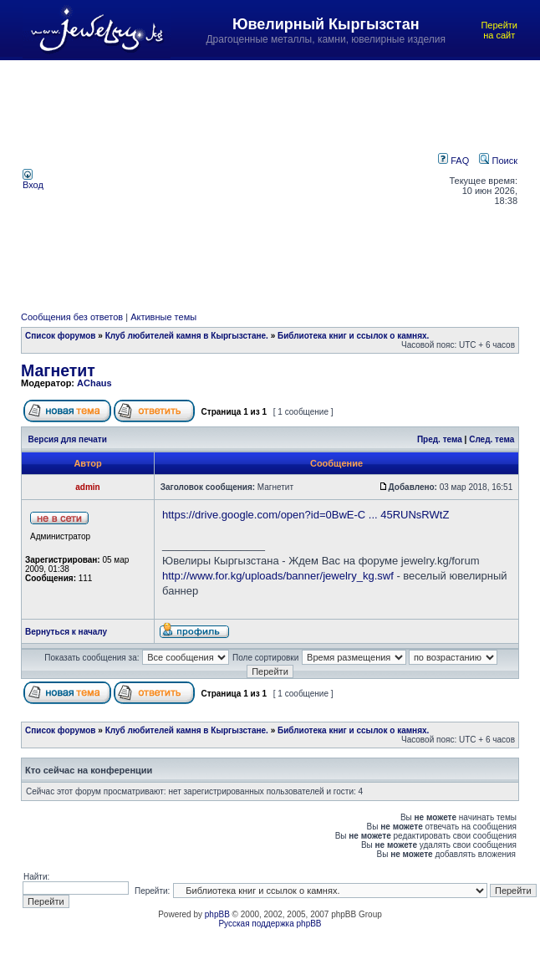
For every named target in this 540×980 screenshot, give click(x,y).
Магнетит (58, 370)
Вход (33, 181)
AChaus (94, 383)
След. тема (492, 439)
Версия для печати (68, 439)
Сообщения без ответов (72, 317)
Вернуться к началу (66, 632)
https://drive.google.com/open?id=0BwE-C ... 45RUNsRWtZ (306, 515)
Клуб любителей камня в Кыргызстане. (187, 336)
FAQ (453, 161)
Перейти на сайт (499, 30)
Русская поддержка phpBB (270, 924)
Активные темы (163, 317)
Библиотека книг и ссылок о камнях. (353, 336)
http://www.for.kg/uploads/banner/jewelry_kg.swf (278, 576)
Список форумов (61, 336)
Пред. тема (440, 439)
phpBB (217, 914)
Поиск (498, 161)
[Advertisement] (244, 179)
